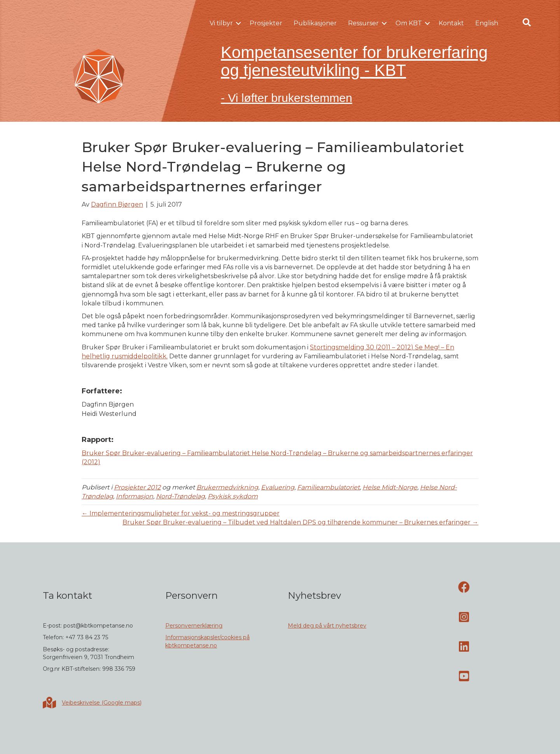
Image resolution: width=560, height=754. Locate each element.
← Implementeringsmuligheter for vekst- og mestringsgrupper (181, 513)
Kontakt (451, 23)
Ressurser (363, 23)
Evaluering (278, 487)
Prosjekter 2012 (137, 487)
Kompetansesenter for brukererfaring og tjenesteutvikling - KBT (354, 61)
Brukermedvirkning (227, 487)
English (487, 23)
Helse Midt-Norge (390, 487)
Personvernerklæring (194, 626)
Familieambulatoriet (328, 487)
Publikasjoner (315, 23)
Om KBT (409, 23)
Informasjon (135, 496)
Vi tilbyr (221, 23)
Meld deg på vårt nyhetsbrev (327, 626)
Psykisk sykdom (233, 496)
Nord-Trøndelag (180, 496)
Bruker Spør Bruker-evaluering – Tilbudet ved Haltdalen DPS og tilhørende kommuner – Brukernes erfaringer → (300, 522)
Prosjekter (266, 23)
